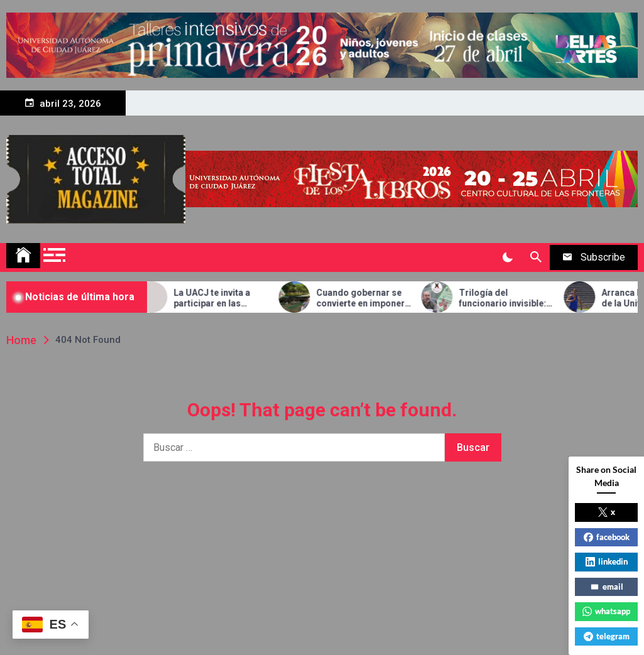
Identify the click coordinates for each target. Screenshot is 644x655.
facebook (607, 537)
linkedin (607, 561)
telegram (607, 636)
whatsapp (606, 611)
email (607, 587)
